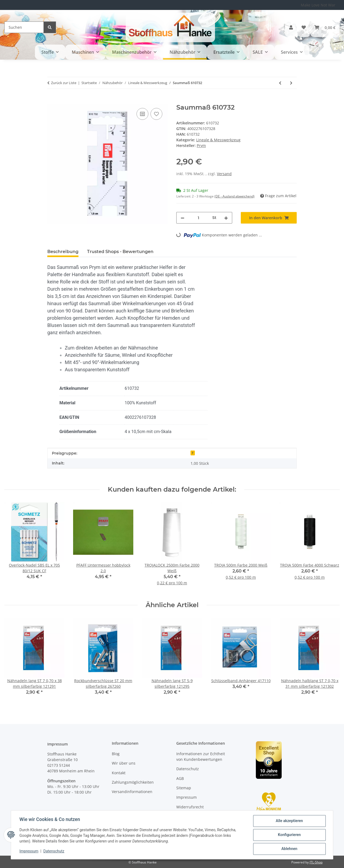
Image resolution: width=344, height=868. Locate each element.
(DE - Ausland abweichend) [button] (234, 196)
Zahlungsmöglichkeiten (133, 782)
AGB (180, 778)
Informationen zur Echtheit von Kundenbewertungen (201, 757)
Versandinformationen (132, 792)
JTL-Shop (316, 862)
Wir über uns (124, 763)
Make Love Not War (318, 5)
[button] (291, 27)
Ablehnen (289, 849)
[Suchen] (24, 27)
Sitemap (184, 788)
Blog (116, 754)
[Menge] (198, 218)
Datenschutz (54, 851)
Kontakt (119, 773)
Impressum (29, 851)
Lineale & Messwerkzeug (218, 140)
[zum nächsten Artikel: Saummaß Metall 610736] (291, 83)
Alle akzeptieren (289, 821)
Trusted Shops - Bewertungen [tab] (120, 252)
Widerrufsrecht (190, 807)
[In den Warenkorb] (52, 101)
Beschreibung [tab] (63, 252)
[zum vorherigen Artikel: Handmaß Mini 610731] (280, 83)
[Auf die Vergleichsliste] (142, 114)
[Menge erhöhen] (226, 218)
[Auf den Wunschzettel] (156, 114)
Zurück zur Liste (64, 83)
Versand (224, 174)
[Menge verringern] (182, 218)
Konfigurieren (289, 835)
